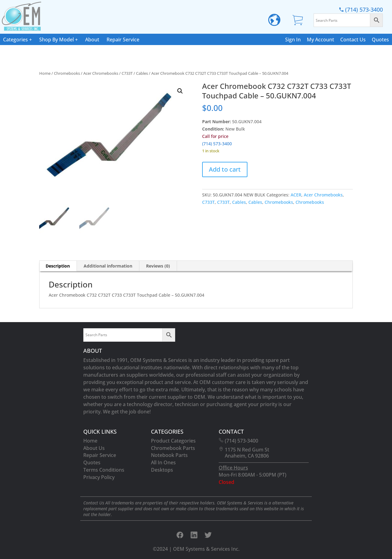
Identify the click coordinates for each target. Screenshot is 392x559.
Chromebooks (67, 73)
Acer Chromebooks (101, 73)
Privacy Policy (99, 477)
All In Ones (163, 462)
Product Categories (173, 441)
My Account (320, 40)
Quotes (380, 40)
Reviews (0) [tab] (158, 266)
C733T (127, 73)
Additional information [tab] (108, 266)
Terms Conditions (104, 470)
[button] (180, 91)
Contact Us (353, 40)
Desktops (162, 470)
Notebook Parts (169, 455)
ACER (296, 195)
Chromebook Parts (173, 448)
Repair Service (123, 40)
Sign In (293, 40)
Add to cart (225, 169)
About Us (94, 448)
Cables (142, 73)
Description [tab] (58, 266)
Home (45, 73)
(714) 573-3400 (361, 10)
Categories (15, 40)
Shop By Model (57, 40)
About (92, 40)
